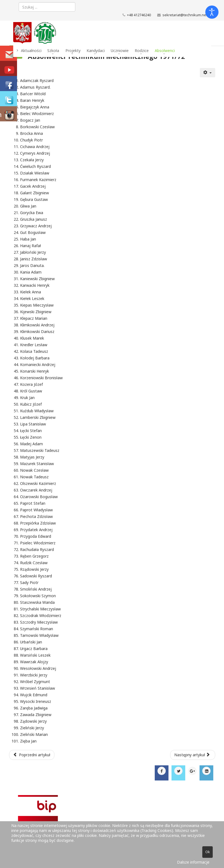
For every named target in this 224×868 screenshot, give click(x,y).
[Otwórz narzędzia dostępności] (212, 12)
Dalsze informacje (193, 862)
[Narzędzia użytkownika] (208, 73)
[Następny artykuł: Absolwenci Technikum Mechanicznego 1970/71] (193, 755)
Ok (208, 852)
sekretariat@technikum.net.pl (187, 15)
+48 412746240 (139, 15)
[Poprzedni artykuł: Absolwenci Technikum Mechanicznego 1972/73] (32, 755)
